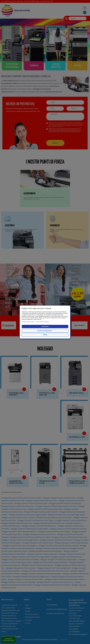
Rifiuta (45, 335)
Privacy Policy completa (42, 322)
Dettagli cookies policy (28, 322)
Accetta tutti (45, 326)
